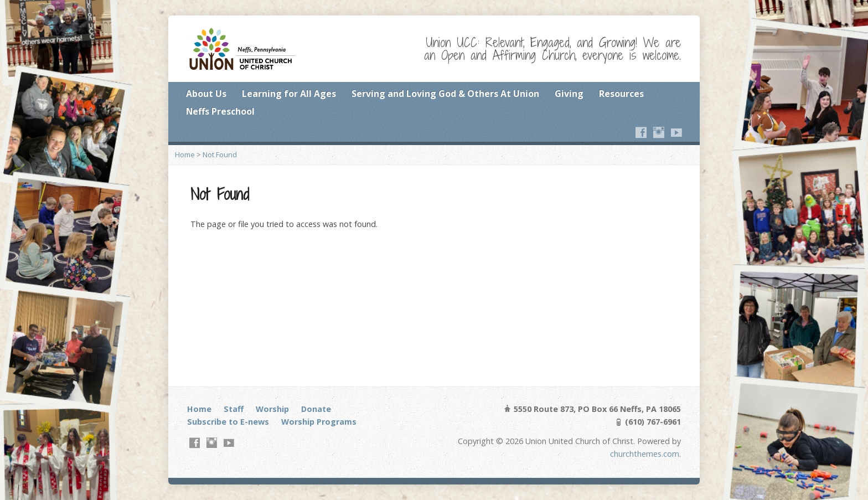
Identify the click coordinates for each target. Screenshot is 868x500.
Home (185, 154)
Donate (316, 409)
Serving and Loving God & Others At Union (445, 94)
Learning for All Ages (289, 94)
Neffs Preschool (220, 111)
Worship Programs (319, 422)
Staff (234, 409)
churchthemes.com (645, 454)
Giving (569, 94)
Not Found (220, 154)
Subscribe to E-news (228, 422)
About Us (206, 94)
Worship (272, 409)
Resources (621, 94)
